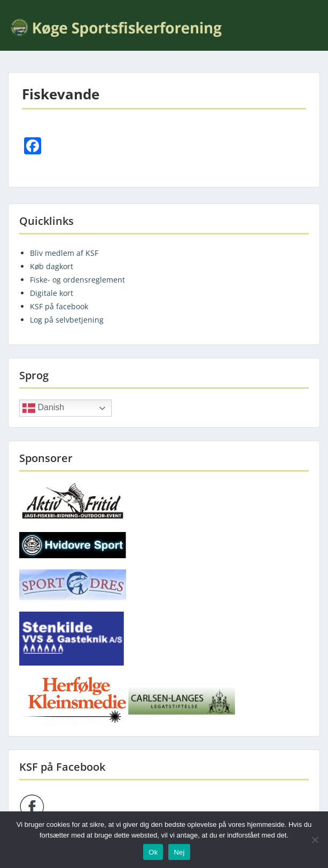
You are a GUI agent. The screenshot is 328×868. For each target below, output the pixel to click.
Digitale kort (52, 293)
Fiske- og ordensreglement (77, 280)
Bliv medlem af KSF (64, 253)
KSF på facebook (59, 306)
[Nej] (315, 840)
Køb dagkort (52, 266)
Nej (179, 852)
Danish (43, 408)
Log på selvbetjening (67, 320)
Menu (19, 7)
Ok (153, 852)
